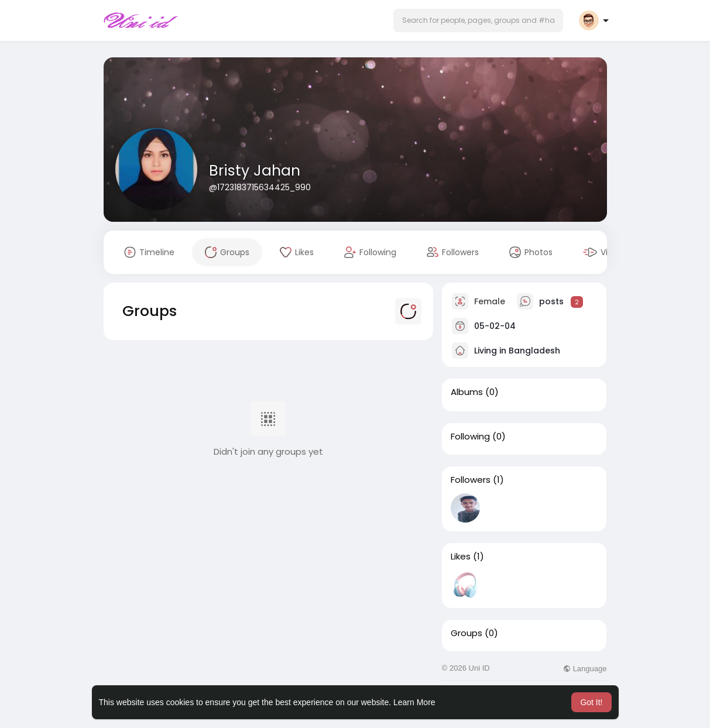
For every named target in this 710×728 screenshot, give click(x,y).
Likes (461, 557)
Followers (471, 480)
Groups (467, 633)
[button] (478, 20)
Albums (467, 392)
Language (585, 669)
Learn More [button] (414, 702)
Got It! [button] (591, 702)
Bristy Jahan (255, 171)
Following (470, 437)
